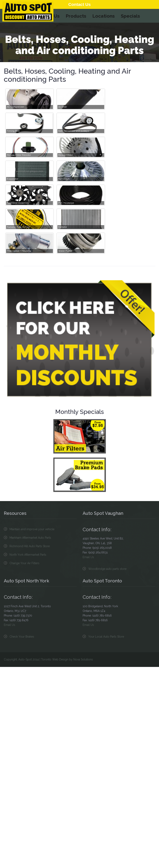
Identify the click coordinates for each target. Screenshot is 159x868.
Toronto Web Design (55, 659)
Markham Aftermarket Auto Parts (30, 538)
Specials (130, 16)
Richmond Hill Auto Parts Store (30, 546)
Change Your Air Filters (24, 563)
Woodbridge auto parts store (107, 569)
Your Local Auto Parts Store (106, 637)
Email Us (88, 557)
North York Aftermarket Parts (28, 555)
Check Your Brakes (22, 637)
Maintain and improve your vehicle (32, 529)
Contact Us (79, 4)
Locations (104, 16)
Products (76, 16)
